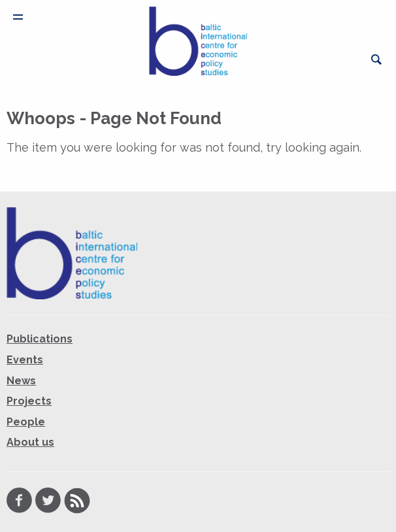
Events (25, 360)
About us (30, 442)
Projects (29, 401)
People (26, 422)
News (21, 381)
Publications (40, 339)
